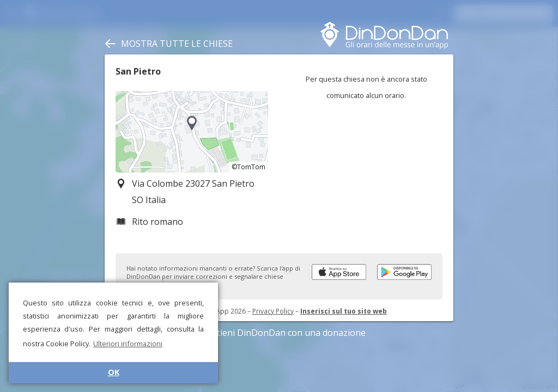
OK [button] (114, 372)
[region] (192, 132)
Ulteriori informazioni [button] (128, 344)
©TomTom (248, 167)
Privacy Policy (273, 311)
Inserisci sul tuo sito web (344, 311)
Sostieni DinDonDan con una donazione (279, 333)
